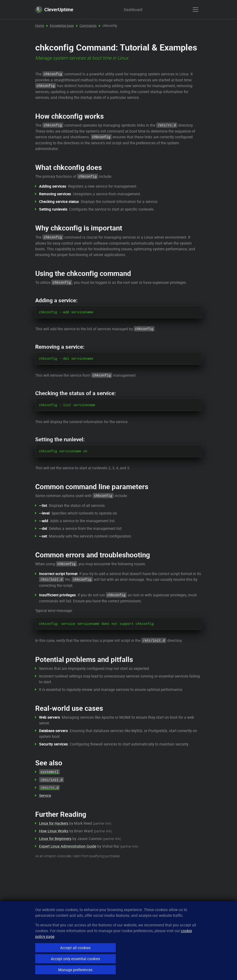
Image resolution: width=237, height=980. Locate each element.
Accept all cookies (75, 948)
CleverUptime (54, 10)
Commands (88, 26)
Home (40, 26)
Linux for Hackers (54, 823)
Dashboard (129, 10)
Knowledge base (62, 26)
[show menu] (196, 10)
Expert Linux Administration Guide (68, 846)
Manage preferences (75, 970)
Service (45, 795)
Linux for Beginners (55, 839)
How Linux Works (54, 831)
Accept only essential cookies (75, 959)
